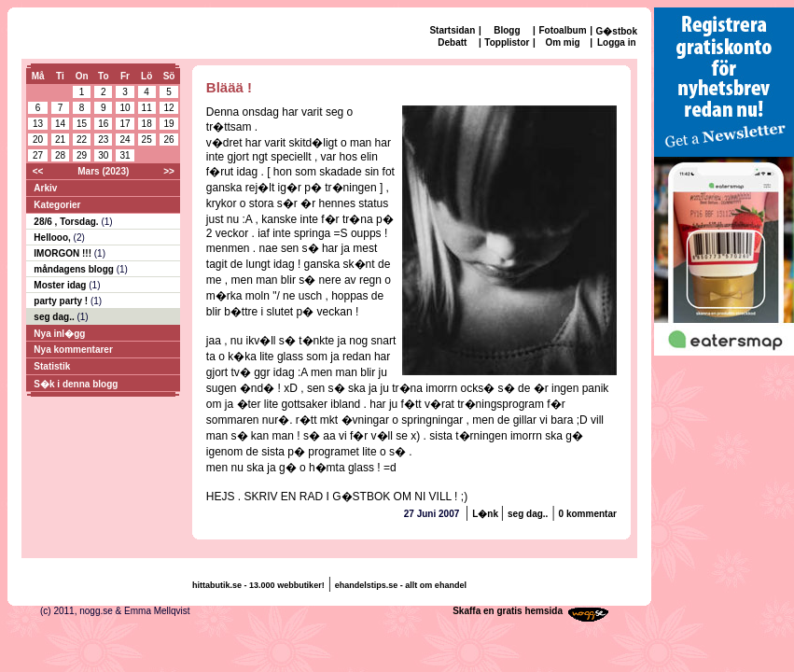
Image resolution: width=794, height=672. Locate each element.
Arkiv (45, 188)
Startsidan (452, 30)
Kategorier (57, 205)
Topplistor (507, 42)
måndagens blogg (75, 269)
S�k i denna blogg (76, 384)
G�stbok (617, 31)
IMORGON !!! (63, 253)
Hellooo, (53, 238)
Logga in (617, 42)
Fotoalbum (562, 30)
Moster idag (61, 285)
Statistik (52, 366)
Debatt (452, 42)
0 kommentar (588, 514)
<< (38, 171)
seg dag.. (55, 317)
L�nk (487, 514)
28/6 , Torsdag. (67, 222)
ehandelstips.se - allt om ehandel (401, 585)
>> (169, 171)
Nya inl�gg (59, 334)
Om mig (562, 42)
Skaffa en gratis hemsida (508, 611)
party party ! (62, 301)
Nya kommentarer (73, 350)
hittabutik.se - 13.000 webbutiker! (258, 585)
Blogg (507, 30)
